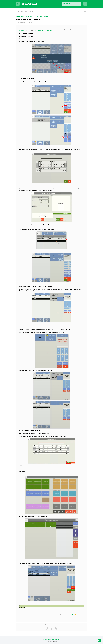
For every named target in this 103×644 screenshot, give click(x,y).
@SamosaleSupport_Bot (68, 614)
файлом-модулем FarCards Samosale (44, 31)
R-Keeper (46, 16)
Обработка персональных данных (52, 639)
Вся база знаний (20, 16)
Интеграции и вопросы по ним (34, 16)
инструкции (22, 31)
